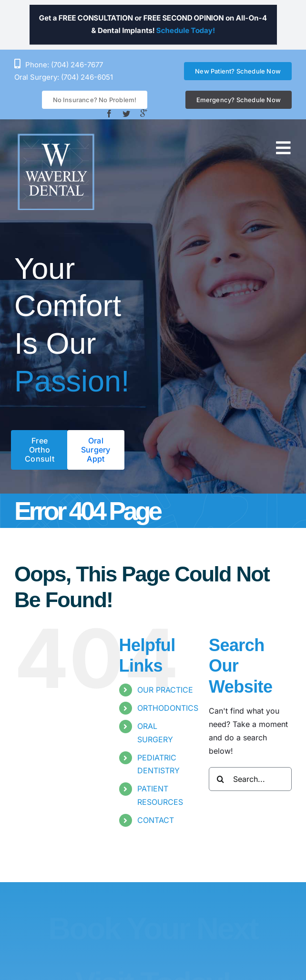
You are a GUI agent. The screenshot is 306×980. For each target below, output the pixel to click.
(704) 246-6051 (87, 77)
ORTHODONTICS (168, 708)
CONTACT (156, 820)
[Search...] (250, 779)
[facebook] (109, 114)
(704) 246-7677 (77, 65)
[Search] (221, 779)
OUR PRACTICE (165, 690)
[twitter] (126, 114)
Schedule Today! (201, 33)
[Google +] (143, 113)
